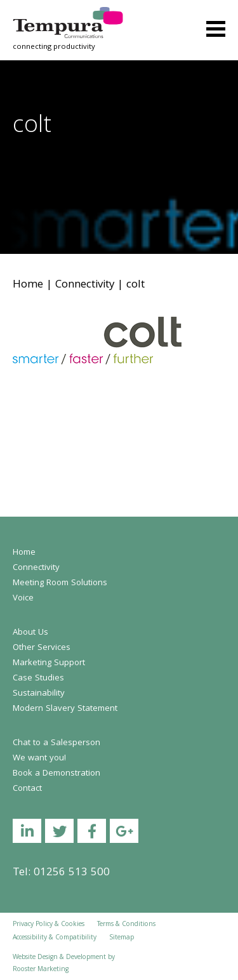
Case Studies (38, 679)
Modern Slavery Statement (65, 709)
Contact (27, 789)
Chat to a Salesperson (56, 743)
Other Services (42, 648)
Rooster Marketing (41, 970)
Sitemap (122, 938)
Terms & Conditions (126, 925)
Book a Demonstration (56, 774)
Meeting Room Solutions (60, 583)
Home (28, 285)
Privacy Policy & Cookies (49, 925)
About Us (30, 633)
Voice (23, 599)
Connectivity (85, 285)
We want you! (39, 758)
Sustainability (39, 694)
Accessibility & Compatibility (55, 938)
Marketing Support (49, 663)
